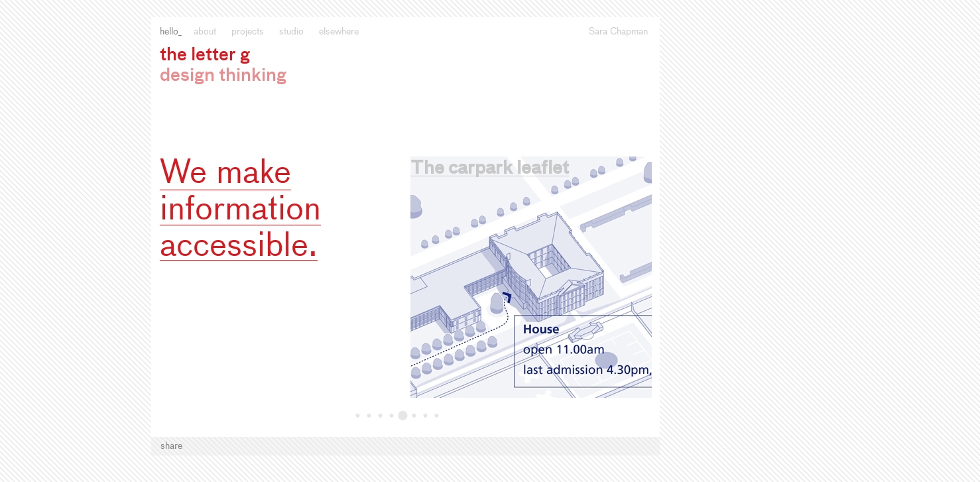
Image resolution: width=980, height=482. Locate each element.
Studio (291, 32)
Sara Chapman (618, 32)
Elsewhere (339, 32)
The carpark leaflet (490, 169)
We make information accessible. (240, 211)
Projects (248, 32)
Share (171, 446)
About (205, 32)
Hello (169, 32)
